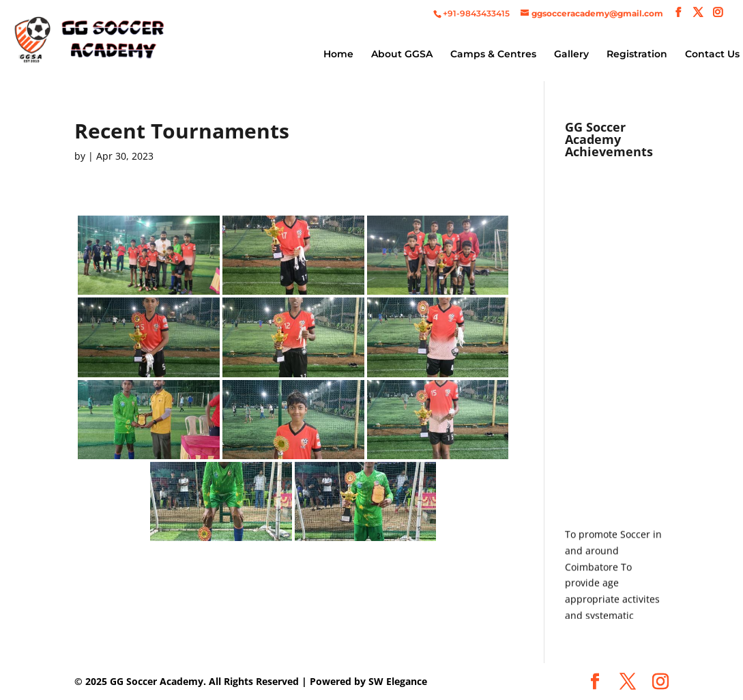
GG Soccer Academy (157, 681)
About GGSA (402, 55)
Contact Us (712, 55)
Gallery (571, 55)
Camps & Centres (493, 55)
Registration (637, 55)
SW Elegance (398, 681)
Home (338, 55)
